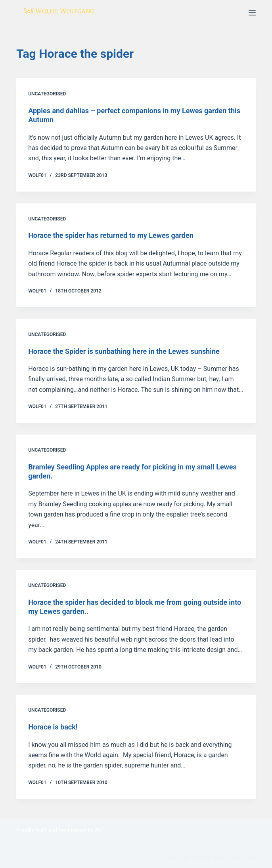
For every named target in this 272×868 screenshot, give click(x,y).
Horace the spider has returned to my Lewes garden (111, 235)
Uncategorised (47, 94)
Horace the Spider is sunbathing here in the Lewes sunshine (124, 351)
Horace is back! (53, 727)
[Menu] (252, 13)
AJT (99, 830)
